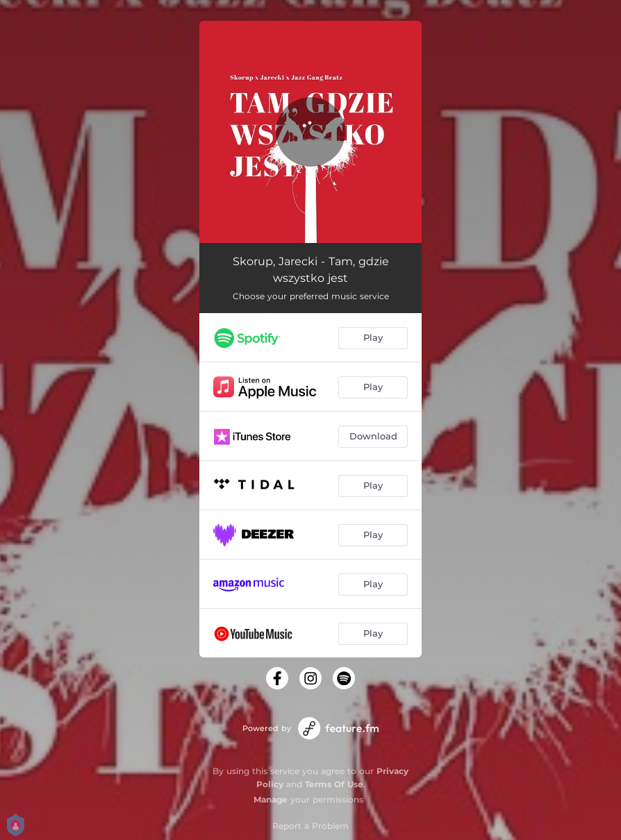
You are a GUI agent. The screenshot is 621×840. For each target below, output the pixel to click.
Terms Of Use (334, 784)
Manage (271, 799)
